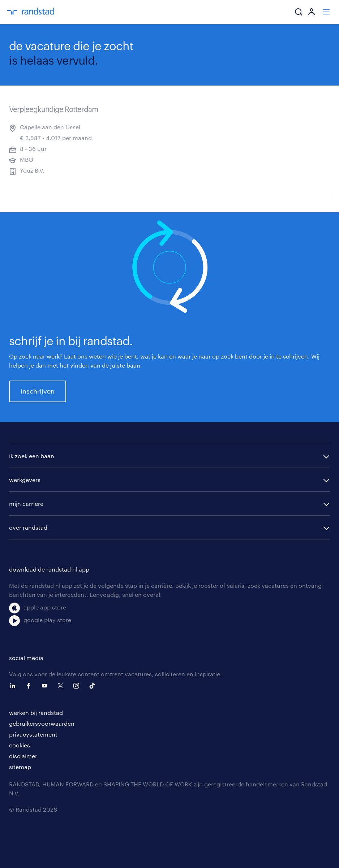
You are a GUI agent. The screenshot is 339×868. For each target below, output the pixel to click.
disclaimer (23, 756)
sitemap (20, 767)
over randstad (28, 527)
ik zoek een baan (32, 456)
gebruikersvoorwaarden (42, 723)
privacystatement (33, 734)
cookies (20, 745)
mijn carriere (26, 504)
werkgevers (25, 480)
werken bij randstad (36, 713)
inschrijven (38, 391)
